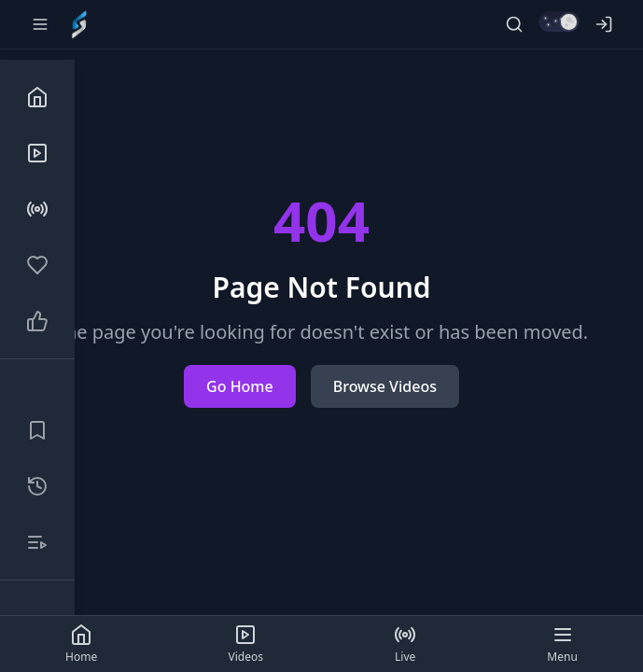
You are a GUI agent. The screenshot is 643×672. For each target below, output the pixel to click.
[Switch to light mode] (559, 21)
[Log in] (604, 24)
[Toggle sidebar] (40, 24)
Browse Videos (385, 386)
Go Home (240, 386)
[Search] (514, 24)
